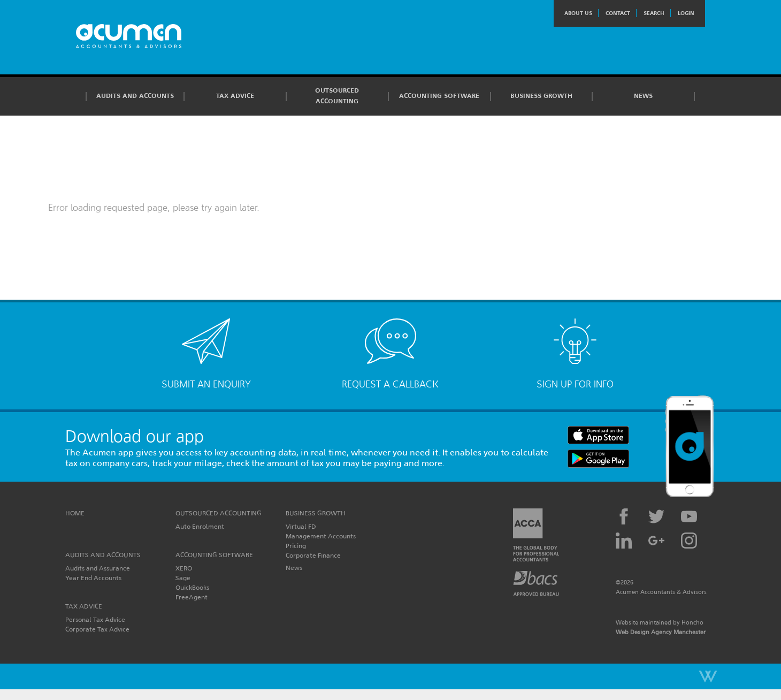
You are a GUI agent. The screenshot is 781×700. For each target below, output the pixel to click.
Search (654, 13)
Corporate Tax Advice (97, 629)
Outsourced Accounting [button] (337, 96)
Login (686, 13)
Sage (183, 578)
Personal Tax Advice (95, 619)
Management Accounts (321, 536)
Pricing (296, 546)
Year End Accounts (93, 578)
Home (75, 513)
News (643, 96)
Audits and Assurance (98, 568)
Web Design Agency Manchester (661, 632)
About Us (578, 13)
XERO (184, 568)
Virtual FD (301, 526)
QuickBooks (192, 587)
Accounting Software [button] (439, 96)
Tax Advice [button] (235, 96)
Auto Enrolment (200, 526)
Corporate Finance (313, 555)
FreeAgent (192, 597)
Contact (618, 13)
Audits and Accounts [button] (135, 96)
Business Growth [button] (541, 96)
